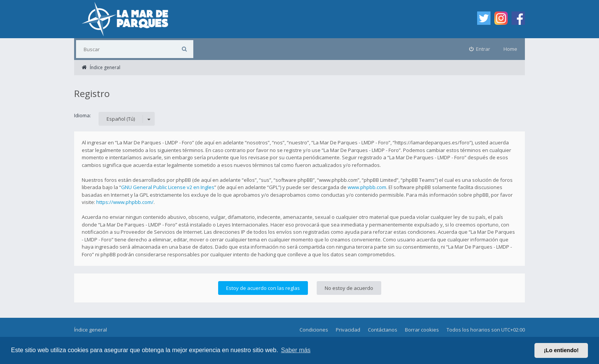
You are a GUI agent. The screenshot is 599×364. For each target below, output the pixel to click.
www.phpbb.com (367, 187)
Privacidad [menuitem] (348, 330)
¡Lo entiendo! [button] (561, 350)
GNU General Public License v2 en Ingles (168, 187)
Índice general (91, 330)
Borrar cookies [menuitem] (422, 330)
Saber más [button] (296, 350)
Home (510, 49)
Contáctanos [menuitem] (383, 330)
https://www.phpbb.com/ (125, 202)
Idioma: (83, 115)
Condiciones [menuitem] (314, 330)
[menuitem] (480, 49)
